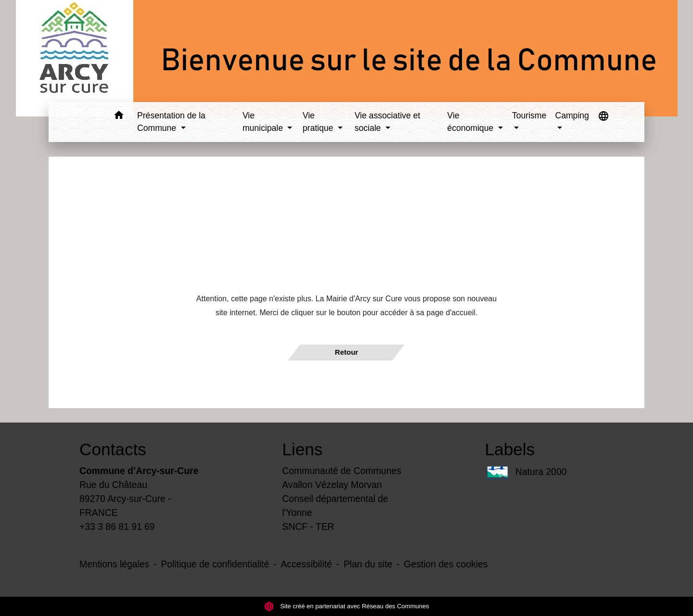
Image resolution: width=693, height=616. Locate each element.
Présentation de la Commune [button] (171, 122)
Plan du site (368, 564)
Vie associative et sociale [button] (388, 122)
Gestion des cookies (446, 564)
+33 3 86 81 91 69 (117, 526)
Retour (346, 352)
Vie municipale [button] (264, 122)
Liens (302, 449)
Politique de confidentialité (215, 564)
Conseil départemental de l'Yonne (335, 506)
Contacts (113, 449)
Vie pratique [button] (319, 122)
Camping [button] (572, 115)
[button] (119, 117)
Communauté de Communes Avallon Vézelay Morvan (342, 478)
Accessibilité (306, 564)
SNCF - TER (308, 526)
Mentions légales (114, 564)
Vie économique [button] (471, 122)
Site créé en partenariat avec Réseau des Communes (347, 606)
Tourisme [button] (529, 115)
